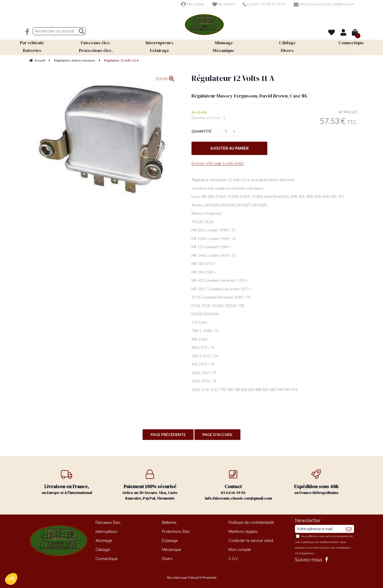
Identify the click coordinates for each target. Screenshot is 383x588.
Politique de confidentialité (251, 522)
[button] (11, 579)
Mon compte (193, 4)
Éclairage (170, 541)
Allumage (104, 541)
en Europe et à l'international (67, 482)
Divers (167, 559)
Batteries (169, 522)
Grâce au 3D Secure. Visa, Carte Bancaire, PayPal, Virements (150, 485)
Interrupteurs (106, 532)
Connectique (107, 559)
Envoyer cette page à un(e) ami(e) (218, 163)
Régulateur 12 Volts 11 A (233, 78)
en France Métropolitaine (316, 482)
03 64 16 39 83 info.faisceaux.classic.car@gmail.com (238, 485)
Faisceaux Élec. (108, 522)
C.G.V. (234, 559)
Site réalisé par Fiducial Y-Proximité (192, 577)
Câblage (103, 550)
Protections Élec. (176, 532)
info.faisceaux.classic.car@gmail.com (324, 4)
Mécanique (171, 550)
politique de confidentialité (321, 542)
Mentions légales (243, 532)
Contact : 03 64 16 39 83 (264, 4)
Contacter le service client (251, 541)
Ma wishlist (224, 4)
